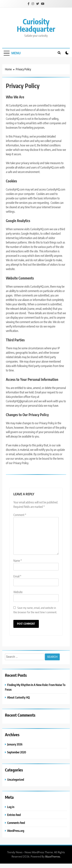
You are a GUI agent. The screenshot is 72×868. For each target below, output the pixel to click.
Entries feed (14, 815)
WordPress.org (16, 831)
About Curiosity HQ (18, 697)
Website (18, 592)
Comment (20, 515)
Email (17, 576)
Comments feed (16, 823)
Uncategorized (16, 779)
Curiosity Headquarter (36, 25)
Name (18, 561)
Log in (11, 807)
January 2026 (15, 744)
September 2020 (17, 752)
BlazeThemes (53, 857)
